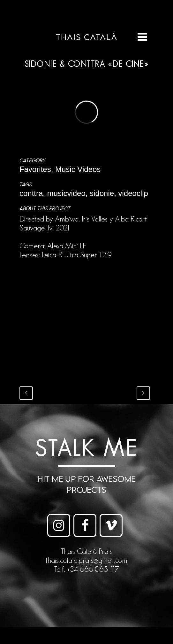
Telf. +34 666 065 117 (86, 569)
